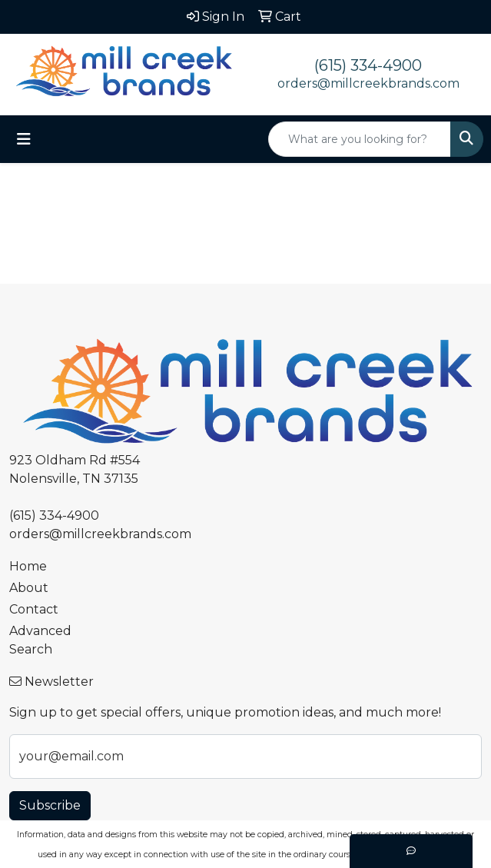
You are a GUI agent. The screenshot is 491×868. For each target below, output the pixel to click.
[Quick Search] (360, 139)
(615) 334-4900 (368, 65)
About (29, 588)
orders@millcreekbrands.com (368, 83)
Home (28, 566)
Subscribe (50, 805)
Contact (34, 609)
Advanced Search (40, 640)
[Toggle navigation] (24, 139)
